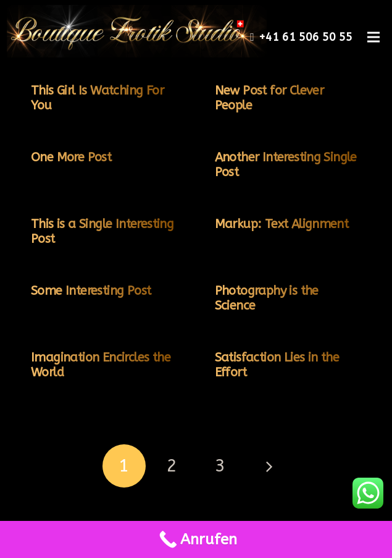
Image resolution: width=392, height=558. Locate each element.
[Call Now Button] (196, 539)
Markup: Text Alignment (282, 224)
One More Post (71, 157)
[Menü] (373, 37)
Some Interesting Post (91, 291)
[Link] (133, 31)
